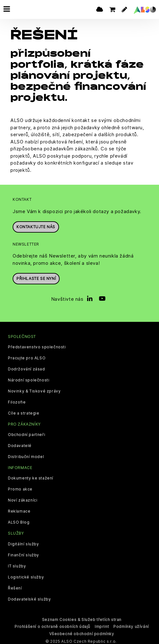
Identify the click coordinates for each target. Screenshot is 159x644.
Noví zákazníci (23, 498)
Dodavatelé (20, 444)
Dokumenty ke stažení (31, 476)
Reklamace (19, 509)
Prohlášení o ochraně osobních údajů (52, 625)
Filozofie (17, 400)
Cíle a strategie (24, 411)
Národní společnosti (29, 378)
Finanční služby (24, 553)
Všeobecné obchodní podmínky (82, 632)
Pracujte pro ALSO (27, 356)
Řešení (15, 586)
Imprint (102, 625)
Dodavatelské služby (29, 597)
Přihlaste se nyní (36, 277)
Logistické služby (26, 575)
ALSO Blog (19, 520)
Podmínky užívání (131, 625)
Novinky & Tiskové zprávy (34, 389)
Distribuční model (26, 455)
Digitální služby (24, 542)
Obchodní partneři (26, 433)
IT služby (17, 564)
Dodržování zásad (26, 367)
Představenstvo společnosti (37, 345)
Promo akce (20, 487)
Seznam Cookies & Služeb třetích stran (82, 618)
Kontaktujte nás (36, 225)
